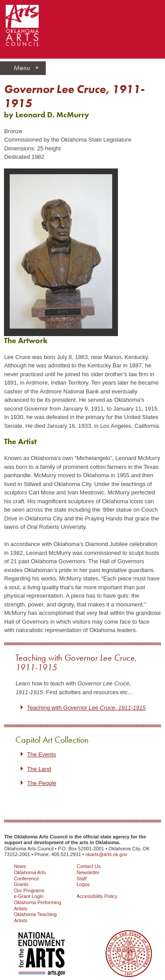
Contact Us (89, 866)
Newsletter (88, 872)
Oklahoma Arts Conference (29, 875)
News (20, 866)
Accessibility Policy (97, 896)
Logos (83, 884)
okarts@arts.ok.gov (106, 854)
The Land (39, 769)
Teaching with (76, 662)
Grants (21, 884)
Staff (82, 879)
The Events (41, 754)
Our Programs (29, 890)
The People (42, 783)
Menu (26, 68)
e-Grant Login (29, 896)
